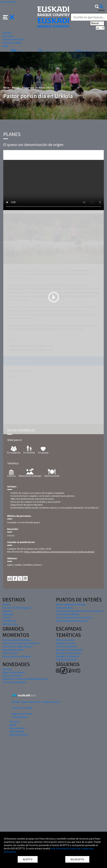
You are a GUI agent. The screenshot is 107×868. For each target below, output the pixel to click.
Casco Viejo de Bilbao (68, 614)
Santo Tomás (10, 653)
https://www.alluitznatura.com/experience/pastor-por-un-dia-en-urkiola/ (59, 552)
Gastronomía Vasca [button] (13, 39)
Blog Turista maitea (14, 672)
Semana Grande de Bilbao (17, 640)
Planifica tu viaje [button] (12, 43)
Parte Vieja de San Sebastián (72, 621)
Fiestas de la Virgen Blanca (17, 646)
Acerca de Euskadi (12, 676)
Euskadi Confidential (67, 656)
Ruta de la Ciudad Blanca (70, 650)
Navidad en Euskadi (13, 650)
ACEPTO (28, 859)
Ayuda (13, 725)
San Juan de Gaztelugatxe (17, 608)
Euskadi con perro (66, 643)
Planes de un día (65, 640)
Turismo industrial (66, 646)
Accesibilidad (17, 731)
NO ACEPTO (77, 859)
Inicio (6, 88)
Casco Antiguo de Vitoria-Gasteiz (74, 617)
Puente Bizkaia (64, 608)
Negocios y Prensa (22, 714)
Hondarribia (9, 621)
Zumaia (7, 617)
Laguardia (8, 614)
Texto (101, 10)
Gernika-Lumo (10, 624)
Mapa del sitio (17, 728)
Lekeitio (7, 611)
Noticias (7, 669)
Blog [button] (5, 46)
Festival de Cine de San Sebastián (21, 643)
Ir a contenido (8, 2)
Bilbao (6, 604)
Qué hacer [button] (8, 36)
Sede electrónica (19, 735)
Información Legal (22, 708)
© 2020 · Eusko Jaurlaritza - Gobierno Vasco (36, 702)
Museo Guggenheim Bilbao (71, 604)
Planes (16, 88)
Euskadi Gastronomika (69, 653)
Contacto (15, 722)
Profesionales (20, 717)
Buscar (97, 23)
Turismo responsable (14, 682)
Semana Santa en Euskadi (17, 656)
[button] (9, 17)
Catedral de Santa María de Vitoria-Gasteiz (80, 611)
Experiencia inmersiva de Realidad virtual (25, 679)
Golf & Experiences (66, 660)
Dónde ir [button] (7, 33)
